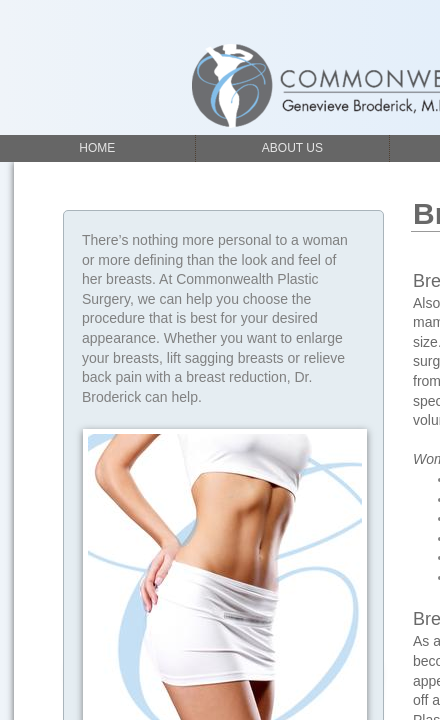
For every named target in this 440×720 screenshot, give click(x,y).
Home (97, 148)
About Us (292, 148)
